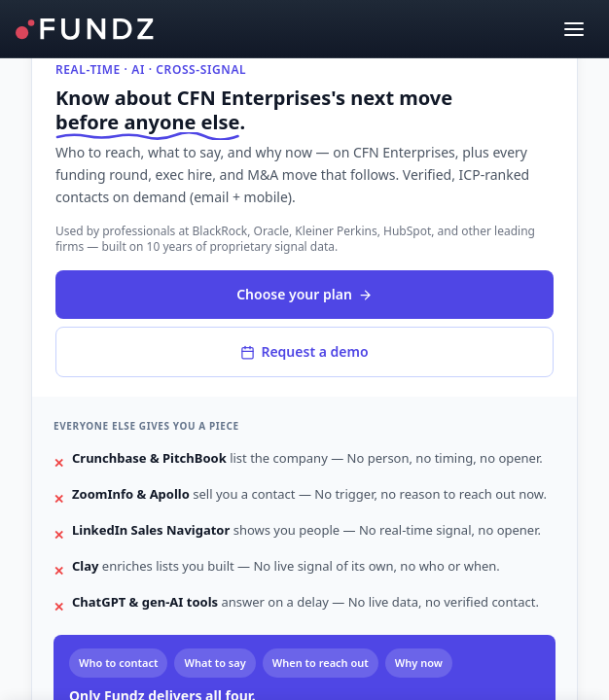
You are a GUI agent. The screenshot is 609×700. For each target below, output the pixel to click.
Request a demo (304, 351)
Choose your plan (304, 294)
